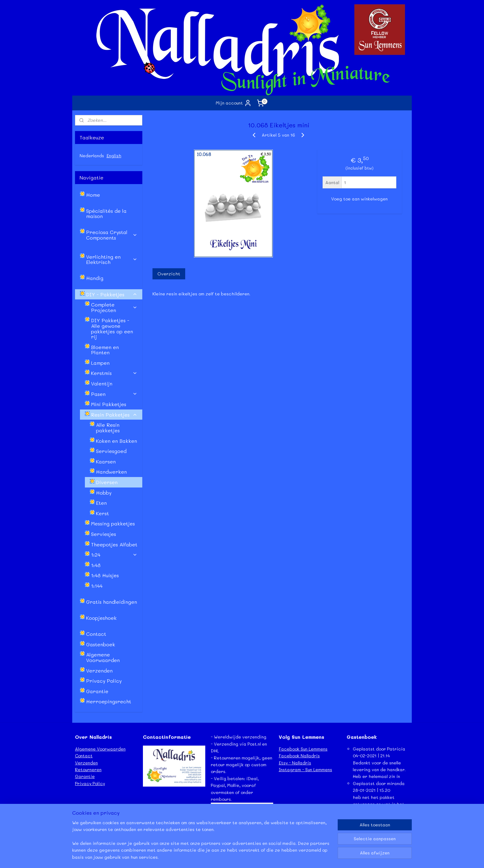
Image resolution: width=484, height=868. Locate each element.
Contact (96, 634)
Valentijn (102, 383)
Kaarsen (106, 461)
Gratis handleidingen (112, 602)
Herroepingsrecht (109, 701)
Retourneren (88, 769)
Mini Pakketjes (109, 404)
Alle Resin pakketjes (108, 428)
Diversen (107, 482)
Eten (101, 503)
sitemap (215, 857)
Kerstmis (114, 373)
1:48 (96, 565)
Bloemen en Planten (105, 350)
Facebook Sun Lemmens (303, 749)
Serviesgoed (111, 451)
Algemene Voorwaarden (103, 657)
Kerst (102, 513)
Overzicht (169, 274)
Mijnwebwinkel (308, 857)
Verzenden (99, 671)
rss (228, 857)
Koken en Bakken (117, 441)
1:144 (97, 586)
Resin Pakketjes (114, 415)
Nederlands (92, 156)
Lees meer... (359, 832)
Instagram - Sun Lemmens (305, 769)
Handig (95, 278)
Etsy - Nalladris (295, 763)
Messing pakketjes (113, 523)
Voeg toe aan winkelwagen (359, 199)
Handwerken (111, 472)
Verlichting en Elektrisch (112, 259)
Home (93, 195)
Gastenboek (101, 644)
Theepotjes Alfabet (114, 544)
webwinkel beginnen (252, 857)
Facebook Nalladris (299, 756)
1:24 (114, 555)
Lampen (100, 363)
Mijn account (234, 103)
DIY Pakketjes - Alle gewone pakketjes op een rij (112, 328)
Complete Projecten (114, 307)
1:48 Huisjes (105, 575)
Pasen (114, 394)
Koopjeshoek (101, 618)
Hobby (104, 493)
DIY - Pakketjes (112, 294)
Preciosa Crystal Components (112, 235)
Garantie (97, 691)
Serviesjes (104, 534)
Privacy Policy (104, 681)
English (114, 156)
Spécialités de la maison (106, 214)
